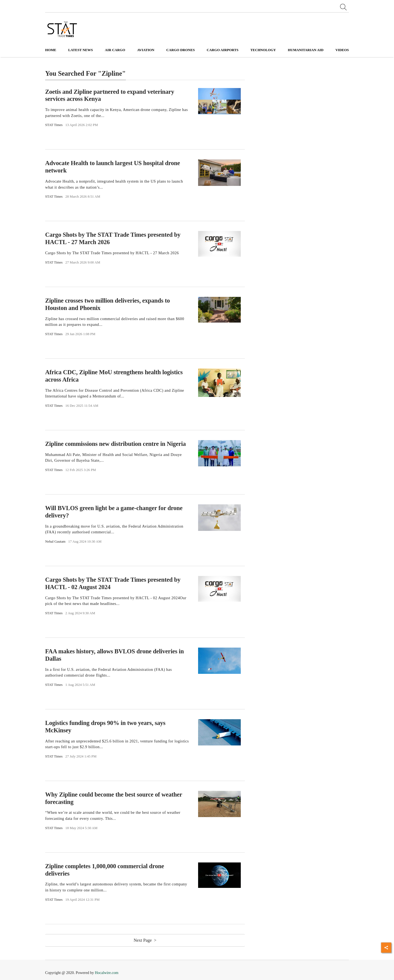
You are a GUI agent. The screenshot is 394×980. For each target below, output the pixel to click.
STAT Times (54, 125)
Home (51, 50)
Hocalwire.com (107, 973)
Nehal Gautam (55, 542)
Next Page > (145, 940)
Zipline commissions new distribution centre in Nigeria (115, 444)
